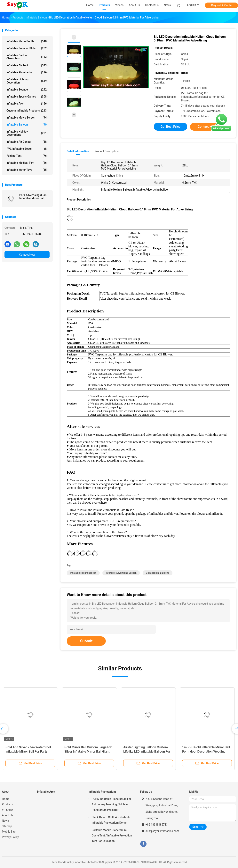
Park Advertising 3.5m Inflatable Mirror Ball (33, 197)
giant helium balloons (158, 573)
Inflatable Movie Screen (27, 118)
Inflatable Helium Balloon (83, 573)
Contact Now (27, 255)
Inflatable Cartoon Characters (27, 57)
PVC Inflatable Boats (27, 149)
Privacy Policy (10, 837)
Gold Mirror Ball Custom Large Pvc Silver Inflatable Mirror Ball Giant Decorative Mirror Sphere (88, 751)
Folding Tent (27, 156)
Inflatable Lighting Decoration (27, 81)
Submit (86, 641)
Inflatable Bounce (27, 90)
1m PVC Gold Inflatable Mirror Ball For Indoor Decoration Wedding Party (206, 751)
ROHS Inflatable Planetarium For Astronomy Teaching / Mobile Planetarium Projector (111, 804)
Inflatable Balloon (27, 125)
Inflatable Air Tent (27, 65)
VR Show (7, 810)
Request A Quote (221, 5)
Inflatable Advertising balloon (121, 573)
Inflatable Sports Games (27, 97)
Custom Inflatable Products (27, 111)
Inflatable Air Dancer (27, 142)
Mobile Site (9, 832)
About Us (8, 815)
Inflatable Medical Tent (27, 163)
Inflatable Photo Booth (27, 41)
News (5, 821)
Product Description (106, 151)
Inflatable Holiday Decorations (27, 133)
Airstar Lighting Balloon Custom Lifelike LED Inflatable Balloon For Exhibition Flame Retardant (147, 751)
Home (6, 799)
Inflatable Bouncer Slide (27, 48)
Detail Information (78, 151)
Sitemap (7, 826)
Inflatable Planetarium (27, 72)
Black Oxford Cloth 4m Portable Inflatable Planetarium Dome (111, 820)
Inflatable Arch (27, 104)
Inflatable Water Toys (27, 170)
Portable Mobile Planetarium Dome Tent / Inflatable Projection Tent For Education (112, 835)
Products (7, 804)
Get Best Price (171, 127)
